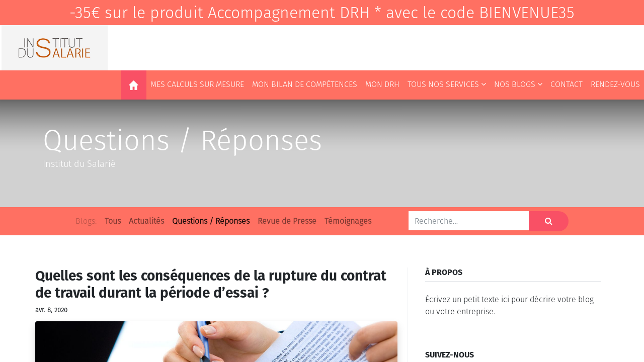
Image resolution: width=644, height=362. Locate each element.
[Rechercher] (549, 221)
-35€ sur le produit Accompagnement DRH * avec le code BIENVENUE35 (322, 13)
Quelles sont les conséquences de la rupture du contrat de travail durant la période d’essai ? (211, 284)
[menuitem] (134, 85)
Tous (113, 221)
